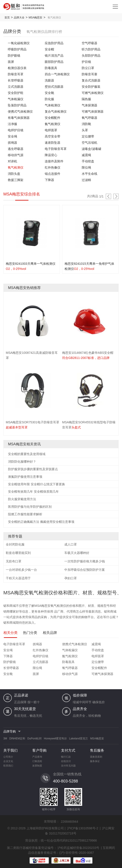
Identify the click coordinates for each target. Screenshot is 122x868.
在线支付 (66, 761)
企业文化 (8, 761)
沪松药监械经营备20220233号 (78, 848)
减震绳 (86, 155)
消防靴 (86, 124)
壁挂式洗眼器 (54, 87)
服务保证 (95, 761)
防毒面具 (51, 68)
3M (5, 739)
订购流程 (37, 761)
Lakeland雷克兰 (78, 739)
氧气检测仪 (16, 167)
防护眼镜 (14, 56)
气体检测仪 (53, 105)
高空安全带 (53, 136)
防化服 (49, 99)
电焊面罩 (51, 130)
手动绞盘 (88, 161)
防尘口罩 (88, 68)
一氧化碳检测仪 (19, 43)
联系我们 (8, 766)
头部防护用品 (91, 56)
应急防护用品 (54, 43)
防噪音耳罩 (16, 74)
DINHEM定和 (17, 739)
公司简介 (8, 757)
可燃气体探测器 (93, 111)
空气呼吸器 (89, 43)
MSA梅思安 (35, 18)
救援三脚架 (16, 180)
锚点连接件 (53, 174)
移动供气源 (16, 155)
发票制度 (37, 766)
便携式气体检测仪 (20, 111)
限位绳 (86, 167)
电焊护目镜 (16, 130)
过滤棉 (86, 180)
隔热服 (86, 99)
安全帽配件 (53, 118)
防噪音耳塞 (89, 74)
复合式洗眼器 (91, 80)
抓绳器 (12, 143)
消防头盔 (14, 174)
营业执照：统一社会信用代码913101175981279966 (61, 840)
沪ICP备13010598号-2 (83, 828)
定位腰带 (88, 136)
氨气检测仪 (53, 124)
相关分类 (10, 633)
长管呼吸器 (16, 80)
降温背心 (51, 155)
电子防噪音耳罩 (56, 149)
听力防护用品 (91, 49)
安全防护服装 (91, 87)
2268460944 (69, 822)
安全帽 (49, 49)
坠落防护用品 (17, 105)
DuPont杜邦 (35, 739)
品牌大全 (19, 18)
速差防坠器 (53, 143)
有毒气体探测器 (19, 118)
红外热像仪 (53, 167)
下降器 (49, 180)
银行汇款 (66, 757)
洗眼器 (49, 80)
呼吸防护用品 (17, 49)
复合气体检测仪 (56, 111)
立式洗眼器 (16, 87)
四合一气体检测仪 (57, 74)
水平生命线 (89, 174)
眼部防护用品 (54, 62)
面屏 (11, 62)
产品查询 (37, 757)
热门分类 (30, 633)
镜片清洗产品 (54, 56)
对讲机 (12, 161)
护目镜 (86, 62)
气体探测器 (89, 105)
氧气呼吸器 (89, 118)
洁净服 (12, 124)
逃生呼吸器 (16, 149)
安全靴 (49, 93)
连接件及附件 (54, 161)
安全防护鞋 (16, 93)
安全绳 (12, 136)
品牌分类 (12, 31)
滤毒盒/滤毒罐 (91, 149)
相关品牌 (50, 633)
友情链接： (52, 821)
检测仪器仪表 (17, 68)
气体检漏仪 (16, 99)
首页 (7, 18)
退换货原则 (96, 757)
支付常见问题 (68, 766)
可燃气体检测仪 (93, 93)
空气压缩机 (89, 143)
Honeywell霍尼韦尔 (55, 739)
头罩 (85, 130)
